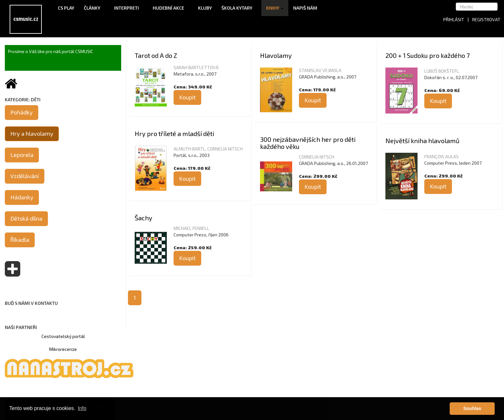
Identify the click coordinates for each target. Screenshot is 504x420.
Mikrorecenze (63, 349)
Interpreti (129, 8)
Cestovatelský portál (63, 336)
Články (94, 8)
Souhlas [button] (472, 408)
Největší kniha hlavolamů (422, 141)
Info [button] (82, 408)
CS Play (66, 8)
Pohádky (22, 112)
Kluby (205, 8)
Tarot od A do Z (156, 55)
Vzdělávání (25, 176)
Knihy (275, 8)
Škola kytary (239, 8)
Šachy (144, 218)
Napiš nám (305, 8)
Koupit (187, 97)
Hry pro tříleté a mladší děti (174, 133)
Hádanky (22, 197)
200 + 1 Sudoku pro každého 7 (428, 55)
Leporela (22, 155)
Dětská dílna (26, 218)
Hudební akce (171, 8)
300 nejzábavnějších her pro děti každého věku (308, 143)
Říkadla (20, 240)
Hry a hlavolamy (32, 133)
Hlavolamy (276, 55)
